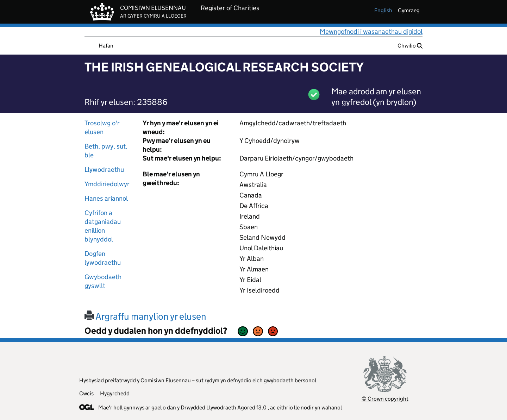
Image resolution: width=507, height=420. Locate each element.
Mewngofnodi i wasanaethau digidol (371, 32)
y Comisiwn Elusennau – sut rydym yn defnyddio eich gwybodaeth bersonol (227, 380)
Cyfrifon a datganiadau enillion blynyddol (103, 226)
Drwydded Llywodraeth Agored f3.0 (224, 408)
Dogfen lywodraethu (103, 258)
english (383, 10)
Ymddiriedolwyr (107, 184)
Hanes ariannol (106, 198)
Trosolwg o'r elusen (102, 127)
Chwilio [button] (410, 46)
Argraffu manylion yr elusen (145, 316)
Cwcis (86, 393)
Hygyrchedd (115, 393)
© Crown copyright (385, 399)
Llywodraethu (104, 170)
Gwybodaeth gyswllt (103, 281)
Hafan (106, 46)
